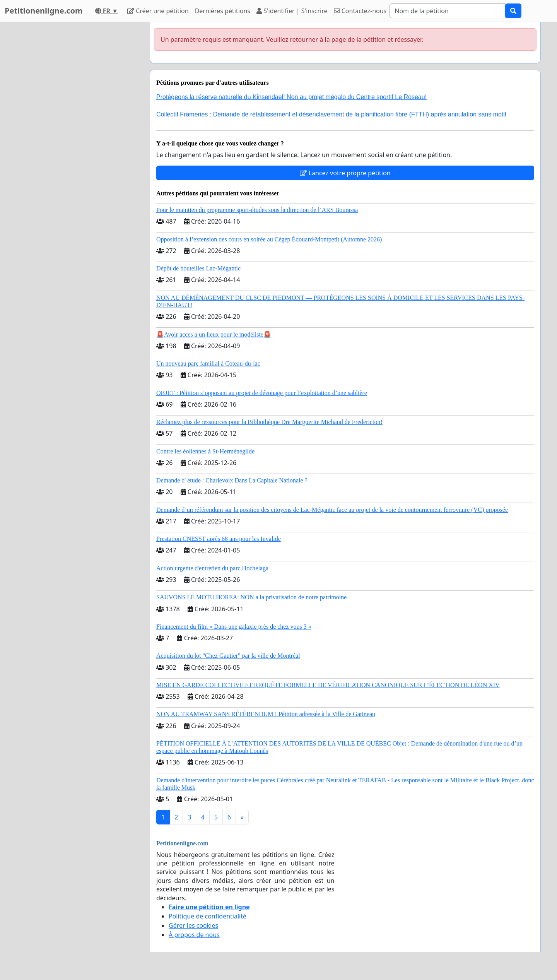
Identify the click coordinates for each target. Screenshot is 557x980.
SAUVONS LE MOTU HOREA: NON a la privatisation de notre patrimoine (251, 597)
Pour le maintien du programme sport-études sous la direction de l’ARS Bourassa (257, 210)
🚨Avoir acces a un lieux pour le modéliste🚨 (214, 334)
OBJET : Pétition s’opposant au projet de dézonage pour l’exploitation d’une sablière (262, 393)
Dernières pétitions (223, 11)
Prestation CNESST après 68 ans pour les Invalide (219, 539)
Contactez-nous (360, 11)
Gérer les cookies (193, 925)
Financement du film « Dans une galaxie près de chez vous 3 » (234, 627)
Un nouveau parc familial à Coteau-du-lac (208, 363)
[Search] (448, 11)
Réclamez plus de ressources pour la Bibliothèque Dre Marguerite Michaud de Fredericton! (269, 422)
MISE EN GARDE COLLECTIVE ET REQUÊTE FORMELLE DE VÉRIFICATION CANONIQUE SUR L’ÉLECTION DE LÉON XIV (328, 685)
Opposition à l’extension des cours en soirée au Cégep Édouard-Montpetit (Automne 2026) (269, 239)
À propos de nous (194, 935)
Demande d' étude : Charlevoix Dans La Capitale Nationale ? (232, 480)
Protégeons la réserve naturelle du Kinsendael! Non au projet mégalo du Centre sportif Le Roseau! (291, 97)
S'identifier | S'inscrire (292, 11)
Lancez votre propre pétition (345, 173)
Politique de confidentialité (208, 916)
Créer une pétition (158, 11)
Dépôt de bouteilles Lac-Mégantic (198, 268)
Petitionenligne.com (44, 11)
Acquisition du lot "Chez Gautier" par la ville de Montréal (228, 656)
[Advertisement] (74, 138)
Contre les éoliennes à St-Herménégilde (205, 451)
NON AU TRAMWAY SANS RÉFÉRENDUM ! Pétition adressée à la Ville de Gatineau (266, 714)
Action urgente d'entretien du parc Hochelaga (212, 568)
